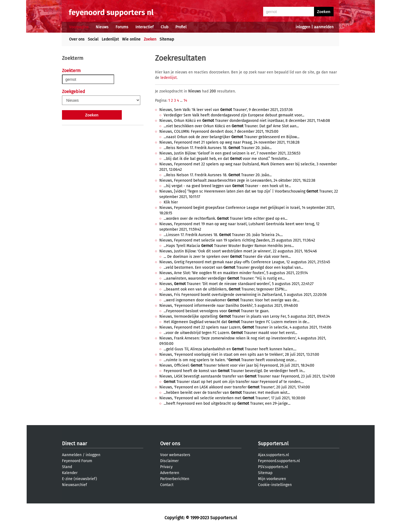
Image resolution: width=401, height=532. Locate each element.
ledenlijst (169, 78)
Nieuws (102, 27)
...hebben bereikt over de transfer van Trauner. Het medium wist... (227, 393)
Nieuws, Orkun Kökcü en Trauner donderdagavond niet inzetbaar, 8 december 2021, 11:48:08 (245, 121)
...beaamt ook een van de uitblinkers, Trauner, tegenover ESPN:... (225, 289)
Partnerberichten (175, 479)
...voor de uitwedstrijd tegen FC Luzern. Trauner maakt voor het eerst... (230, 333)
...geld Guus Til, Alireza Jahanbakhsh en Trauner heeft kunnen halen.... (230, 349)
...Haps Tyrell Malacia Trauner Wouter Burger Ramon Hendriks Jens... (229, 246)
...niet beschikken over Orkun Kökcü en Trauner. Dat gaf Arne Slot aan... (231, 126)
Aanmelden (72, 455)
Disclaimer (169, 461)
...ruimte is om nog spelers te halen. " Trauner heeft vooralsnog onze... (230, 360)
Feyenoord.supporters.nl (279, 461)
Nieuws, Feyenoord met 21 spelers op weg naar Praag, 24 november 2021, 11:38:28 (229, 142)
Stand (67, 467)
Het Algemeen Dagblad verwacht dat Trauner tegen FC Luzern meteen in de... (237, 322)
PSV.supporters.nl (273, 467)
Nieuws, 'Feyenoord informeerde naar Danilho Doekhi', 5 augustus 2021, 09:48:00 (229, 306)
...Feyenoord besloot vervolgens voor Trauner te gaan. (216, 311)
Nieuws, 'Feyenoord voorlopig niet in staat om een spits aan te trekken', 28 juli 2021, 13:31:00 (239, 355)
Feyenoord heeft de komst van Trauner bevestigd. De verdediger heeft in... (234, 371)
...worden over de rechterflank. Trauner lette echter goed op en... (226, 219)
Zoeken (150, 39)
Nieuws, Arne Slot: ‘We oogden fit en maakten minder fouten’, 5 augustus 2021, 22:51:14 (234, 273)
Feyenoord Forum (77, 461)
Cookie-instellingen (275, 485)
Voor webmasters (175, 455)
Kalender (70, 473)
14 (185, 100)
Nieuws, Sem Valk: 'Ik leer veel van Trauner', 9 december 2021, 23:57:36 (226, 110)
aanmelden (324, 27)
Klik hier (171, 202)
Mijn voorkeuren (272, 479)
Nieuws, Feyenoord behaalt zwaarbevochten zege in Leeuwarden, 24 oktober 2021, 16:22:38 (237, 180)
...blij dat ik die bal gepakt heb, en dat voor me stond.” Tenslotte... (227, 159)
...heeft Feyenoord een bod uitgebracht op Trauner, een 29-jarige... (227, 403)
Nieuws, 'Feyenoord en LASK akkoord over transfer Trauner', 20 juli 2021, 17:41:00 (235, 387)
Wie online (131, 39)
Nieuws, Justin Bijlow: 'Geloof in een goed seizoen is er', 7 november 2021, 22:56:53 (230, 153)
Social (93, 39)
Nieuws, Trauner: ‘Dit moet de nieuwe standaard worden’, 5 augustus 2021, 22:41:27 (236, 284)
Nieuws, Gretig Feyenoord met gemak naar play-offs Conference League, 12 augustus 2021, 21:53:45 (245, 262)
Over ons (77, 39)
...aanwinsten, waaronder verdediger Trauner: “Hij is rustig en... (224, 278)
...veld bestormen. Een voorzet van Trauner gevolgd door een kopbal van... (233, 267)
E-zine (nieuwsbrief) (80, 479)
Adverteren (170, 473)
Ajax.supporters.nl (273, 455)
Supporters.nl (273, 444)
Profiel (181, 27)
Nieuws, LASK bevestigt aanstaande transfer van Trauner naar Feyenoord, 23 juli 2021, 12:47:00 (247, 376)
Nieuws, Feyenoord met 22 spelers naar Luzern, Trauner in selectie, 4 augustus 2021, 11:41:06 (245, 327)
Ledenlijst (110, 39)
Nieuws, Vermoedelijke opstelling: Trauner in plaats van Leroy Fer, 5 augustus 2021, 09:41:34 (245, 316)
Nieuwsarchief (74, 485)
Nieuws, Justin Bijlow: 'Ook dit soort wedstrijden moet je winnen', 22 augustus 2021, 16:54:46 (238, 251)
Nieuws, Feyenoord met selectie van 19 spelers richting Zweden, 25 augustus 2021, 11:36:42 (237, 240)
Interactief (144, 27)
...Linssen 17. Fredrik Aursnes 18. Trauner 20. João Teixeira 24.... (223, 235)
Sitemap (167, 39)
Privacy (166, 467)
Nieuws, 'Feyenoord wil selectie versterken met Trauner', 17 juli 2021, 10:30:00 (232, 398)
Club (164, 27)
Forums (122, 27)
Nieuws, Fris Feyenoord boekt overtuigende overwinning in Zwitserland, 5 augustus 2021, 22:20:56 (243, 295)
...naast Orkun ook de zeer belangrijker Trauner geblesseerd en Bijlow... (231, 137)
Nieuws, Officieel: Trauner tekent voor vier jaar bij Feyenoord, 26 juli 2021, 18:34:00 (237, 365)
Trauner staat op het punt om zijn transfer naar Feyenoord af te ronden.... (234, 382)
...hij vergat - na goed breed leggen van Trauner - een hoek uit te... (227, 186)
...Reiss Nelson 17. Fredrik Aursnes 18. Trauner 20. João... (218, 148)
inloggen (303, 27)
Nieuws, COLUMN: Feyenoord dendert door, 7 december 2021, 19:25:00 (219, 132)
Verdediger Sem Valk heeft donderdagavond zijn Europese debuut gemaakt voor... (234, 115)
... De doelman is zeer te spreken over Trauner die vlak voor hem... (227, 257)
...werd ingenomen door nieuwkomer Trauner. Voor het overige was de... (231, 300)
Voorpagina (79, 27)
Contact (167, 485)
